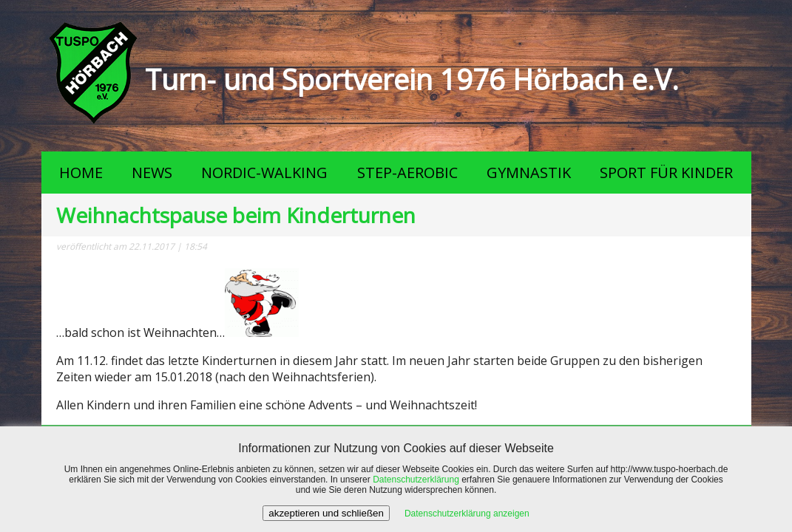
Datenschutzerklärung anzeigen (467, 514)
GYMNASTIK (529, 173)
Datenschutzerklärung (416, 480)
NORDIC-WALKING (264, 173)
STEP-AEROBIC (407, 173)
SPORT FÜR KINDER (666, 173)
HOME (81, 173)
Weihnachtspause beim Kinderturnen (236, 215)
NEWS (152, 173)
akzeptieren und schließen (326, 513)
